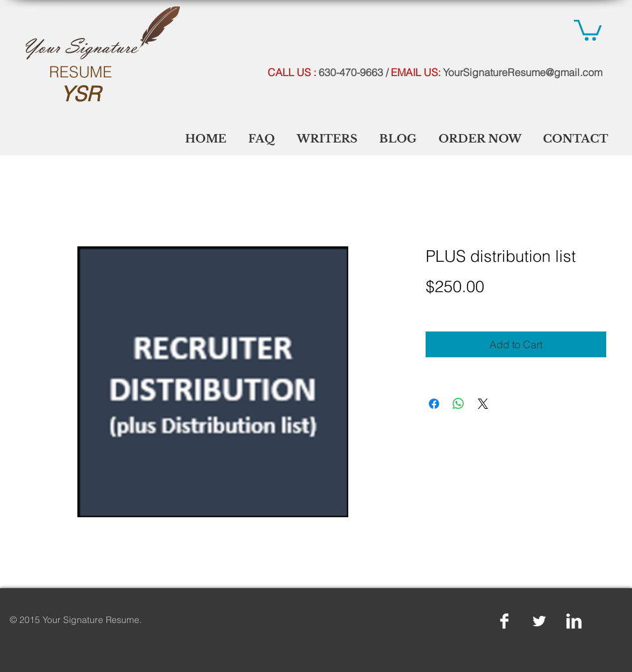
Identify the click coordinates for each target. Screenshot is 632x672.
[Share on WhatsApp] (459, 404)
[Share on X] (483, 404)
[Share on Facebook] (434, 404)
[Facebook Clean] (504, 621)
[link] (588, 29)
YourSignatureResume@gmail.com (523, 72)
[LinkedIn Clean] (574, 621)
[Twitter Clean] (539, 621)
